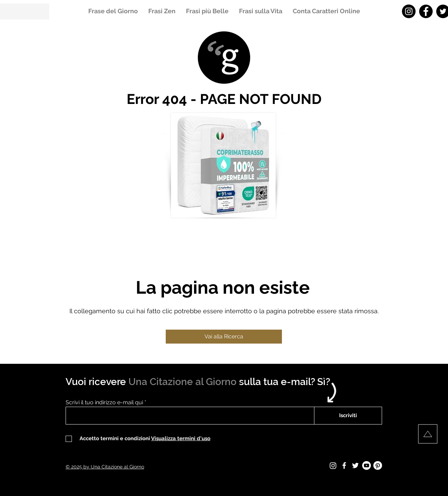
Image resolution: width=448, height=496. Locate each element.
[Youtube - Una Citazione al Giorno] (367, 465)
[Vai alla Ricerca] (224, 337)
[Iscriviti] (348, 416)
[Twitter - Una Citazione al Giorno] (355, 465)
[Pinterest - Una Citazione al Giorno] (378, 465)
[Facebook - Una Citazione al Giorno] (426, 11)
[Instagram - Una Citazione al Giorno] (409, 11)
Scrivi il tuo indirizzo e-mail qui (104, 403)
